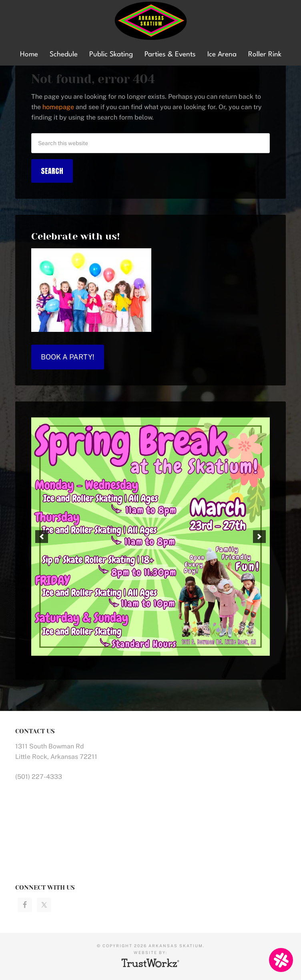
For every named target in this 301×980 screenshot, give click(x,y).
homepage (58, 107)
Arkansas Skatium (150, 21)
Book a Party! (68, 357)
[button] (42, 537)
